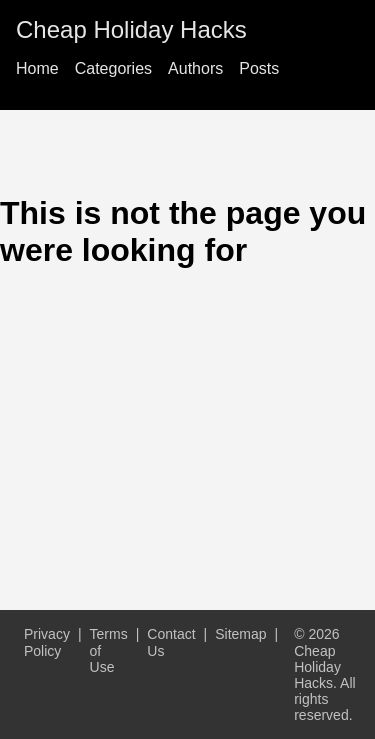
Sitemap (240, 634)
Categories (113, 68)
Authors (195, 68)
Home (37, 68)
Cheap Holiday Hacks (131, 29)
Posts (259, 68)
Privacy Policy (47, 642)
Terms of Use (109, 650)
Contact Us (171, 642)
